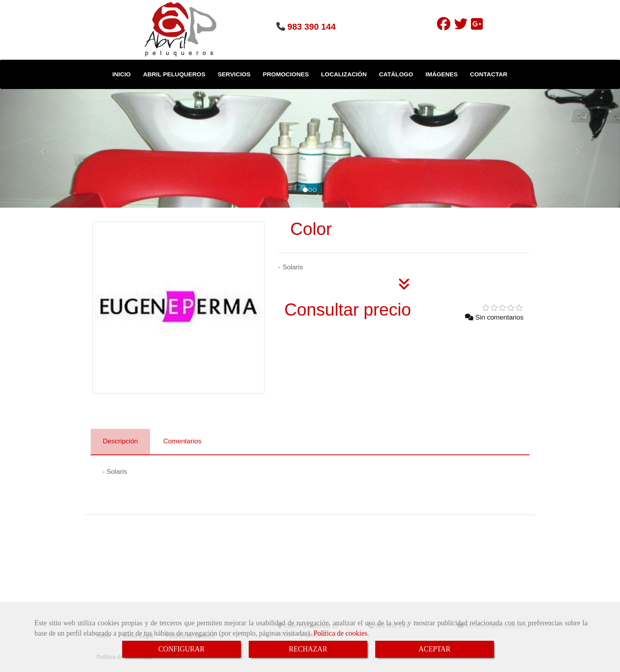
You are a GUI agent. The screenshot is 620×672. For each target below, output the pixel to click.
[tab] (120, 442)
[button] (46, 148)
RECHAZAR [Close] (308, 649)
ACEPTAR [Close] (435, 649)
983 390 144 (312, 27)
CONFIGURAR (181, 649)
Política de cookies (340, 633)
